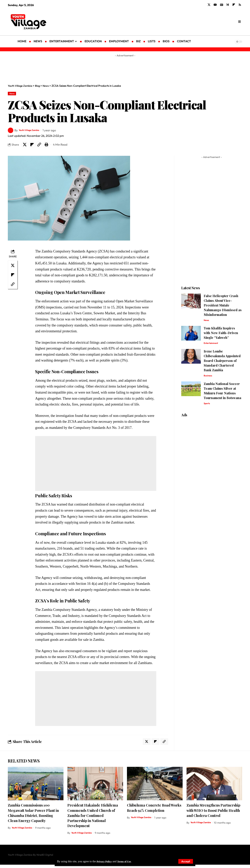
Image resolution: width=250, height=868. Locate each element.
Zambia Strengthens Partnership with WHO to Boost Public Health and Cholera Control (213, 814)
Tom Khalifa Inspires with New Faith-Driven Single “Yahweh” (221, 336)
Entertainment (212, 346)
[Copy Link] (42, 146)
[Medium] (228, 5)
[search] (239, 22)
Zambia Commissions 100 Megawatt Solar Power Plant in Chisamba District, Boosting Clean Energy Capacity (33, 816)
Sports (208, 408)
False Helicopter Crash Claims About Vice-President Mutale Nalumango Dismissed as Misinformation (223, 307)
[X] (209, 5)
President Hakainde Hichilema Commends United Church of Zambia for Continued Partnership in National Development (93, 819)
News (13, 94)
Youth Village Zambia (33, 131)
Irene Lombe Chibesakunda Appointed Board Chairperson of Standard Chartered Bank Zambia (222, 364)
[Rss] (240, 5)
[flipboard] (234, 5)
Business (209, 379)
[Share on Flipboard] (34, 146)
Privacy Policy (105, 861)
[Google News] (222, 5)
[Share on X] (25, 146)
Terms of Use (127, 861)
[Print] (50, 146)
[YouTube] (215, 5)
